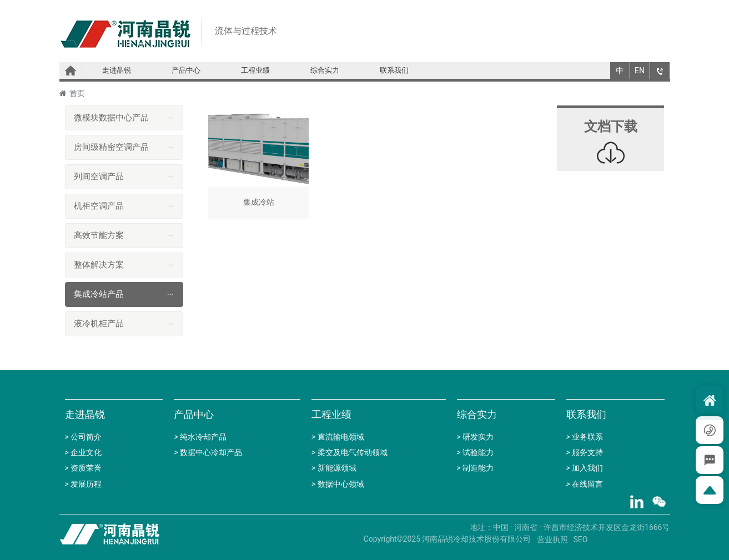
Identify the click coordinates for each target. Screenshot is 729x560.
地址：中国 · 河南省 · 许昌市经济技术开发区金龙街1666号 (570, 527)
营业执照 (552, 539)
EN (640, 70)
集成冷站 (258, 165)
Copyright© (383, 539)
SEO (581, 539)
